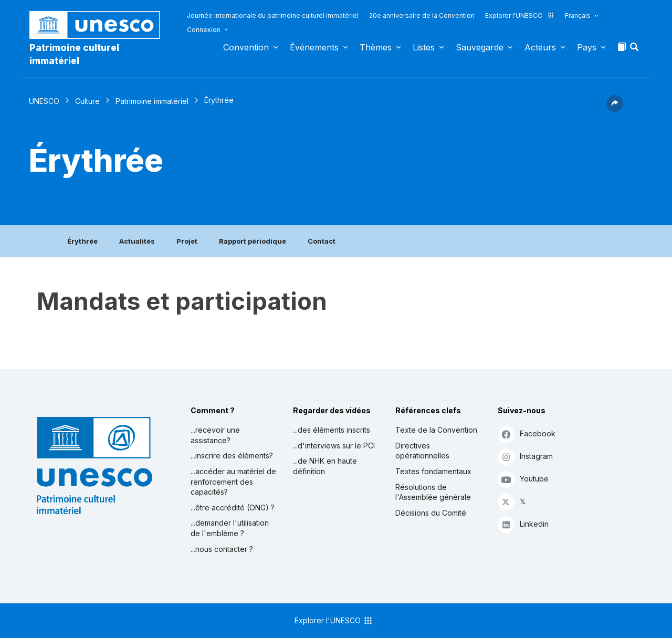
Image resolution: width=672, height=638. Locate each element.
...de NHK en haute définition (325, 466)
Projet (187, 241)
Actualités (137, 241)
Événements (314, 47)
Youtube (523, 479)
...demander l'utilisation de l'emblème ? (230, 528)
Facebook (527, 434)
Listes (424, 47)
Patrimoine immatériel (152, 101)
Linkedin (523, 524)
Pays (587, 47)
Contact (322, 241)
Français (578, 15)
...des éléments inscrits (332, 430)
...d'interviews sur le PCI (334, 446)
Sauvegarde (480, 47)
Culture (87, 101)
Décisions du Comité (431, 513)
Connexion (204, 30)
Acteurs (540, 47)
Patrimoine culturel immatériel (74, 54)
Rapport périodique (253, 241)
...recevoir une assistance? (215, 435)
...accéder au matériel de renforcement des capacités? (233, 482)
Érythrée (82, 241)
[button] (635, 50)
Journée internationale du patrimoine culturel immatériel (273, 15)
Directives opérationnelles (422, 451)
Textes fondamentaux (433, 471)
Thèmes (376, 47)
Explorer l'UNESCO (520, 15)
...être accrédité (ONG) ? (233, 508)
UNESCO (44, 101)
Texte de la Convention (436, 430)
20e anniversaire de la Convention (422, 15)
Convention (246, 47)
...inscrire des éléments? (232, 456)
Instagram (525, 457)
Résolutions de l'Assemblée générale (433, 492)
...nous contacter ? (222, 549)
